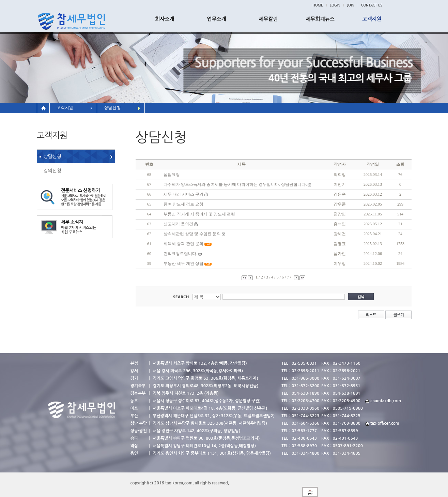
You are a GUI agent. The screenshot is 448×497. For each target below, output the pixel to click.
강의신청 (53, 171)
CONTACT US (372, 5)
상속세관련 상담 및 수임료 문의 (192, 234)
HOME (318, 5)
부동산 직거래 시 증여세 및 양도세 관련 (199, 214)
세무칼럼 (268, 19)
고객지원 (372, 19)
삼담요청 (172, 175)
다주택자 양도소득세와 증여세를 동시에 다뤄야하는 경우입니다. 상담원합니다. (235, 184)
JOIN (350, 5)
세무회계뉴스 (320, 19)
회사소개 (165, 19)
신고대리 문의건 (179, 224)
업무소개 (216, 19)
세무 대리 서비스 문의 (183, 194)
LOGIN (335, 5)
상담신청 (53, 156)
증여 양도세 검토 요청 (183, 204)
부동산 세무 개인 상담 (183, 263)
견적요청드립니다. (180, 254)
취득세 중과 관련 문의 (183, 244)
